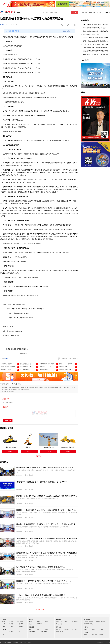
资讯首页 (84, 12)
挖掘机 (3, 622)
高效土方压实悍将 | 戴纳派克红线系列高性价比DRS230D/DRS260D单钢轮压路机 (96, 25)
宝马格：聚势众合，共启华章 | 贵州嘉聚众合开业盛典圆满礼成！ (96, 41)
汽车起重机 (59, 622)
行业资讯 (92, 12)
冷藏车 (85, 629)
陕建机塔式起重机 (49, 447)
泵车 (30, 629)
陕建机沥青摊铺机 (10, 447)
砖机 (38, 629)
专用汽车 (86, 627)
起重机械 (58, 619)
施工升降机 (75, 622)
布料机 (46, 629)
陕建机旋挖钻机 (29, 447)
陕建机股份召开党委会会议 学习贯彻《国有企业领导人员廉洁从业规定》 (46, 468)
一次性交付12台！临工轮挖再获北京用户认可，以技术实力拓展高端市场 (96, 44)
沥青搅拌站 (40, 624)
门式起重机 (59, 624)
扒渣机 (101, 629)
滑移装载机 (20, 626)
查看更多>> (39, 456)
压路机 (31, 622)
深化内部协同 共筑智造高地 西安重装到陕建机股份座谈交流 (41, 567)
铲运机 (3, 626)
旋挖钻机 (58, 629)
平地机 (46, 622)
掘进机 (101, 635)
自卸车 (11, 626)
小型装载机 (20, 624)
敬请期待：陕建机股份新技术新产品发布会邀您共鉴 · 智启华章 (42, 482)
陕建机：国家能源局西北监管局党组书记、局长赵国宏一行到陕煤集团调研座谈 (47, 524)
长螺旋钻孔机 (60, 632)
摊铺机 (31, 624)
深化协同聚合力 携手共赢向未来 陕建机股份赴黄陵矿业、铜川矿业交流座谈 (47, 553)
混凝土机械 (32, 627)
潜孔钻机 (74, 629)
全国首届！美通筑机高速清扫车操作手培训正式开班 (96, 51)
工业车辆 (4, 629)
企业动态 (14, 384)
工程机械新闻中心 (5, 384)
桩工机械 (58, 627)
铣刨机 (38, 622)
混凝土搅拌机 (44, 632)
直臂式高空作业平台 (88, 622)
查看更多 (10, 451)
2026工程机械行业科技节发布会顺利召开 (94, 28)
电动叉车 (12, 632)
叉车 (3, 632)
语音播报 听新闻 (39, 31)
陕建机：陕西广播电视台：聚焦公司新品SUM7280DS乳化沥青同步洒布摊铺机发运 (47, 496)
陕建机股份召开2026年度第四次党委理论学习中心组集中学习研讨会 (44, 581)
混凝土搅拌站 (32, 632)
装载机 (11, 622)
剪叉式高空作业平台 (88, 624)
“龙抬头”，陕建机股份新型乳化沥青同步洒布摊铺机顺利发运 (41, 595)
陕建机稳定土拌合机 (68, 447)
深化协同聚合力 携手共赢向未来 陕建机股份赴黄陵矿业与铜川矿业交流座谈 (47, 538)
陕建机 (2, 25)
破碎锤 (11, 624)
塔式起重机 (67, 622)
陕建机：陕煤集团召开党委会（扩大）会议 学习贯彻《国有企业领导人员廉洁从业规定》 (47, 510)
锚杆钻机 (66, 629)
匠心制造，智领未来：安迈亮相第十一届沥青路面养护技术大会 (96, 38)
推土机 (3, 624)
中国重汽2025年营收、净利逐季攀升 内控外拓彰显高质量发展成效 (96, 48)
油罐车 (93, 629)
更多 (107, 12)
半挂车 (3, 634)
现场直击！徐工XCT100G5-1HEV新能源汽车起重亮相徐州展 (96, 54)
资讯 (19, 13)
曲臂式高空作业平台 (101, 622)
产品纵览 (100, 12)
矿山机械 (86, 632)
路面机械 (31, 619)
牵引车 (19, 632)
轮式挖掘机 (20, 622)
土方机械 (4, 619)
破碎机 (85, 635)
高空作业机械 (87, 619)
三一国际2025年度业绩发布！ (91, 34)
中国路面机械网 (8, 13)
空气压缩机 (94, 635)
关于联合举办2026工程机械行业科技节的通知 (95, 31)
